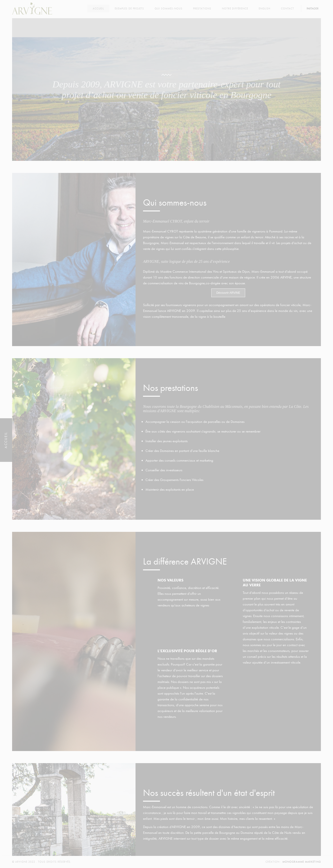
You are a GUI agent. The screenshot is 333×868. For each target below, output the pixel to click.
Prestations (202, 9)
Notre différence (235, 9)
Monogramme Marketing (302, 862)
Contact (288, 9)
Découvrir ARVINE (228, 293)
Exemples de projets (129, 9)
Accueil (98, 9)
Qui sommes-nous (169, 9)
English (265, 9)
